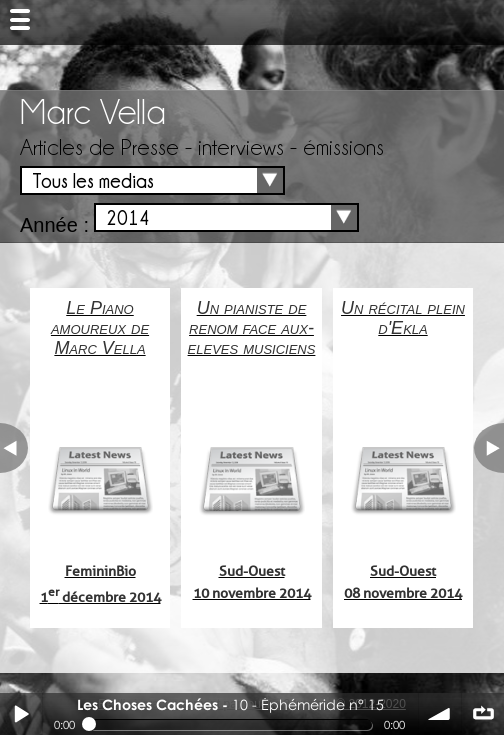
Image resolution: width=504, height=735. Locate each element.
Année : (54, 225)
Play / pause (21, 714)
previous (14, 448)
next (489, 448)
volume (440, 714)
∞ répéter (483, 714)
